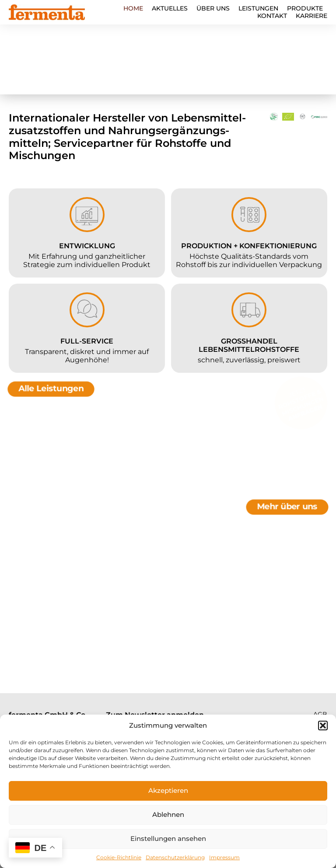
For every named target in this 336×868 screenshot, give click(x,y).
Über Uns (213, 9)
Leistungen (258, 9)
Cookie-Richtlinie (119, 857)
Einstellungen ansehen (168, 838)
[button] (323, 726)
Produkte (305, 9)
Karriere (311, 16)
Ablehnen (168, 814)
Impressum (224, 857)
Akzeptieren (168, 790)
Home (133, 9)
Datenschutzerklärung (175, 857)
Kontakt (272, 16)
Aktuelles (170, 9)
